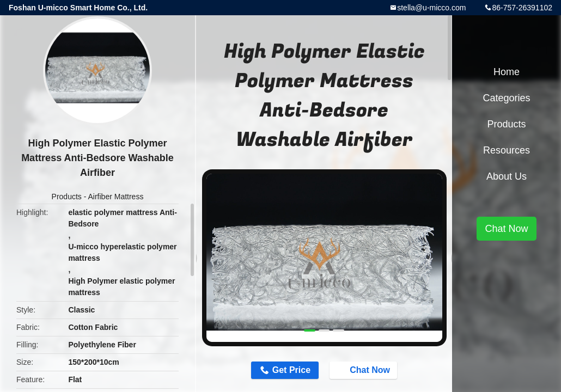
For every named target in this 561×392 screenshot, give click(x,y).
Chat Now (364, 370)
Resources (507, 150)
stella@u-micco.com (431, 8)
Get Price (291, 370)
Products (67, 197)
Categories (506, 98)
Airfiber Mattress (116, 197)
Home (507, 72)
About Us (507, 176)
